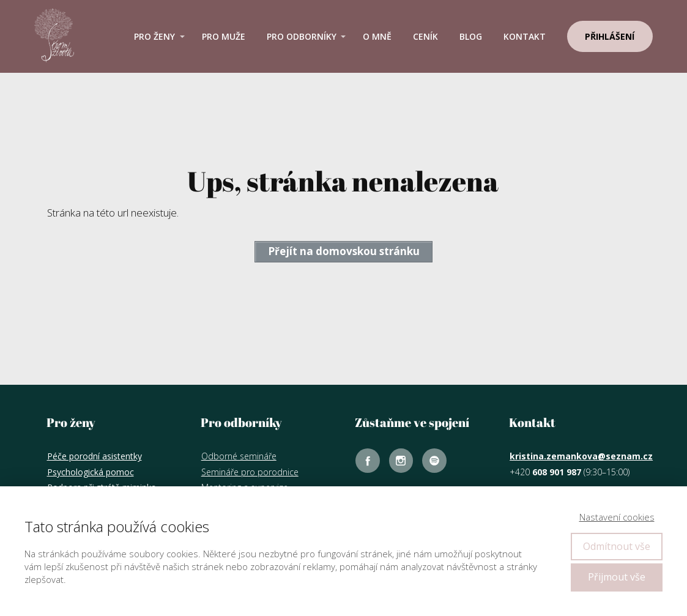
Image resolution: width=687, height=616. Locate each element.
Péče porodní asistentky (95, 456)
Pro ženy (154, 36)
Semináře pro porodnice (250, 472)
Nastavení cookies (617, 517)
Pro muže (224, 36)
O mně (377, 36)
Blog (471, 36)
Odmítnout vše (617, 546)
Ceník (425, 36)
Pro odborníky (302, 36)
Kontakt (525, 36)
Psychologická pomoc (91, 472)
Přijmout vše (617, 577)
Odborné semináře (239, 456)
